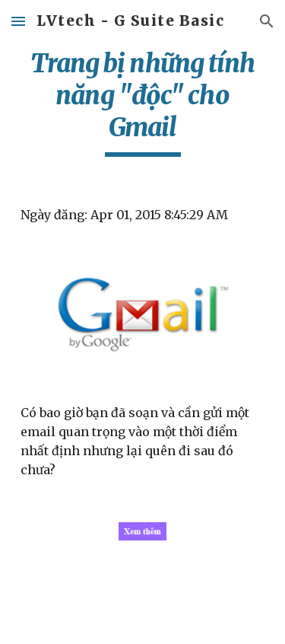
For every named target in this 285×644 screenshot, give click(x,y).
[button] (18, 21)
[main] (143, 102)
